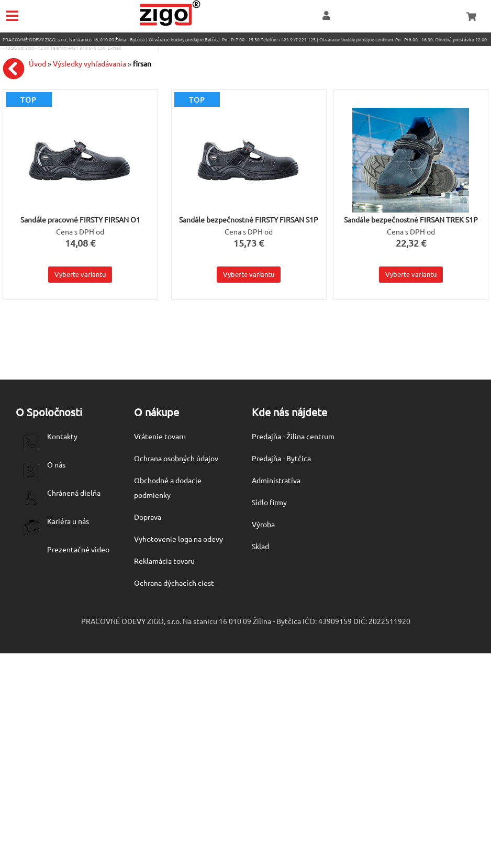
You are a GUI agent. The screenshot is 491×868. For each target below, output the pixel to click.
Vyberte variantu (80, 274)
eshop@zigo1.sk (140, 48)
